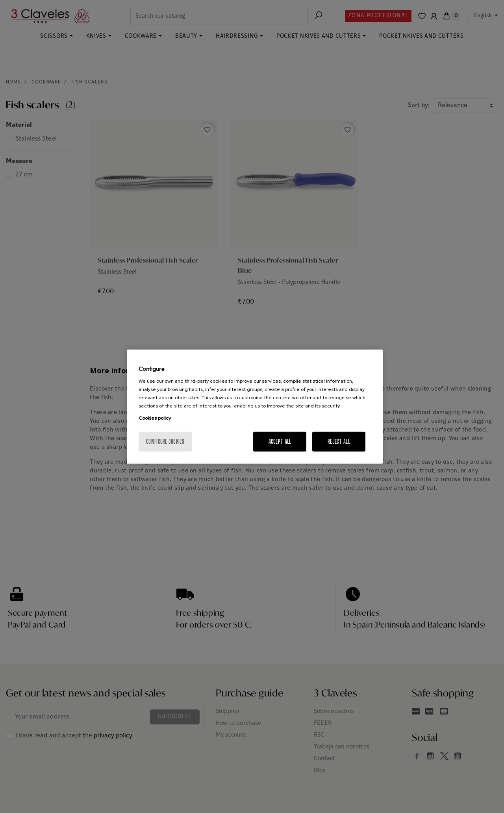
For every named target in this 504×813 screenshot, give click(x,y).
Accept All (280, 442)
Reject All (339, 442)
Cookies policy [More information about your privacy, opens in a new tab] (155, 418)
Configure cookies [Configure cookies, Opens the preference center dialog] (165, 442)
